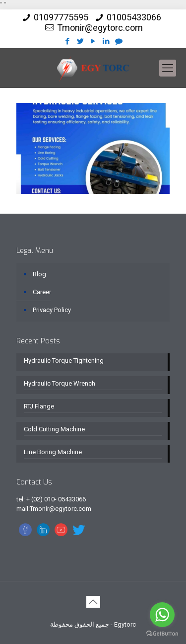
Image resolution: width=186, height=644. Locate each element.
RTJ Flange (39, 406)
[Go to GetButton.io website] (162, 634)
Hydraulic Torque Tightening (64, 361)
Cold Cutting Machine (54, 429)
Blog (39, 274)
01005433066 (134, 17)
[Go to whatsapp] (162, 615)
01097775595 (61, 17)
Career (42, 292)
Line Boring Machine (53, 452)
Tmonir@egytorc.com (100, 28)
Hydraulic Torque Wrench (60, 383)
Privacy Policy (52, 310)
